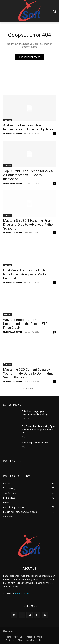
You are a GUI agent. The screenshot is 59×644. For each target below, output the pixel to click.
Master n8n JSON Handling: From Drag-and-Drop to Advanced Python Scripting (29, 225)
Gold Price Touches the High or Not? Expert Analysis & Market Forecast (26, 274)
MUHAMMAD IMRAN (12, 133)
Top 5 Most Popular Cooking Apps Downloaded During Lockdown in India (38, 430)
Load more (29, 388)
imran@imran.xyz (24, 593)
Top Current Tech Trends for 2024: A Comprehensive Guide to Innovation (28, 175)
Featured (8, 120)
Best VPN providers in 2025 (35, 443)
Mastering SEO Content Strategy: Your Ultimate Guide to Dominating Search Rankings (28, 373)
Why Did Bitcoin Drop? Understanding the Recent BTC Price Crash (25, 324)
